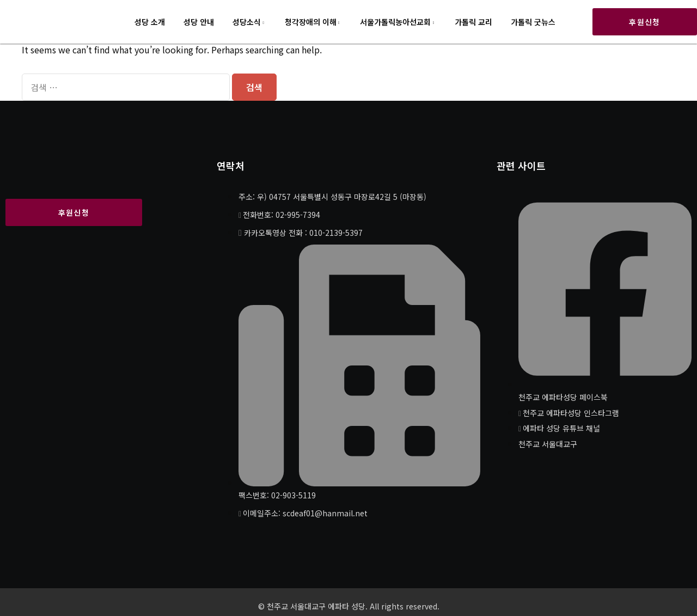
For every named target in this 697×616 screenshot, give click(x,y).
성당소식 (247, 22)
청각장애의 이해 (311, 22)
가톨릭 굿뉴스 (533, 22)
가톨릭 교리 (473, 22)
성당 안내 (199, 22)
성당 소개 (150, 22)
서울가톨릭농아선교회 (395, 22)
